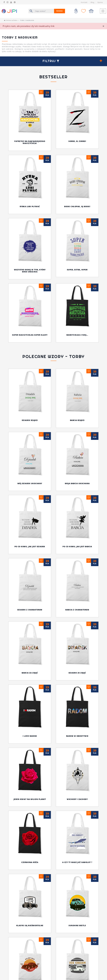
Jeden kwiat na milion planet (54, 645)
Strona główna (11, 20)
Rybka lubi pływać (30, 206)
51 (62, 794)
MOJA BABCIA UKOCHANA (77, 483)
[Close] (103, 26)
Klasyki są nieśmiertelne (87, 663)
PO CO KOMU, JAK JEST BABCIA (77, 546)
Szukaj (60, 11)
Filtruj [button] (51, 61)
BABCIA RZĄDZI (77, 420)
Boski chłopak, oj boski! (77, 206)
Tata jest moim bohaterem (30, 731)
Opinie (100, 2)
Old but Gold (67, 683)
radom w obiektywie (17, 645)
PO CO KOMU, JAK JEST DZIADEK (30, 546)
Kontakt (84, 2)
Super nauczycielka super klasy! (30, 335)
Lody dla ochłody (30, 704)
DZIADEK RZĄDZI (30, 420)
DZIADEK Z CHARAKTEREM (30, 610)
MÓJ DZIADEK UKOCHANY (30, 483)
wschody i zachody (91, 645)
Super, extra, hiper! (77, 270)
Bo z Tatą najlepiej (77, 704)
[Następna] (68, 794)
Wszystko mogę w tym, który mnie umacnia (30, 271)
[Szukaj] (44, 11)
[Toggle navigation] (103, 11)
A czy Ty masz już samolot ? (48, 663)
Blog (92, 2)
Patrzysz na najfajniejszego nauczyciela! (30, 142)
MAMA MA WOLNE (53, 758)
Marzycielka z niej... (77, 335)
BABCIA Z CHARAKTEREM (77, 610)
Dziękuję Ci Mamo (77, 731)
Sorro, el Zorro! (77, 141)
